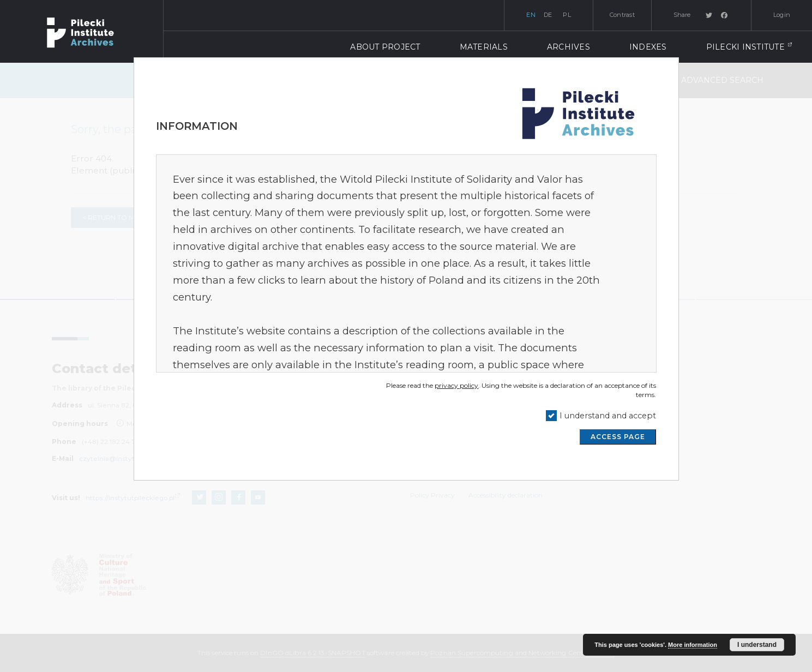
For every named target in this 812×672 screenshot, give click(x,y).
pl (567, 15)
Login (782, 15)
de (548, 15)
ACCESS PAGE (618, 437)
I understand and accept (608, 416)
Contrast (622, 15)
